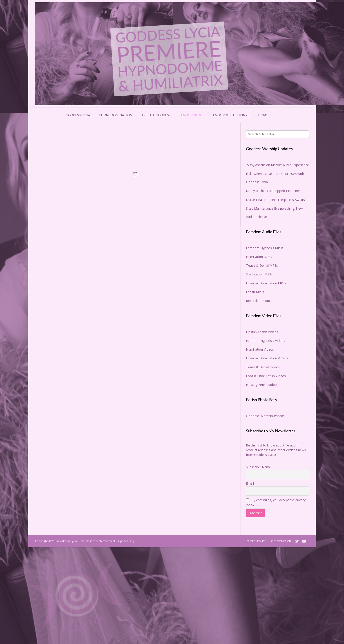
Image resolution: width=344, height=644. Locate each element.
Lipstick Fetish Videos (262, 332)
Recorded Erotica (259, 301)
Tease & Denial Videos (263, 367)
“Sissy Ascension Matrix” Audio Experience (277, 165)
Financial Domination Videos (267, 358)
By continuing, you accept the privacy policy (276, 502)
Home (263, 115)
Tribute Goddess (156, 115)
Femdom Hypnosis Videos (266, 341)
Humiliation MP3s (259, 257)
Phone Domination (116, 115)
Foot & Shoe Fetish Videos (266, 376)
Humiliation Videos (260, 349)
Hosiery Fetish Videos (262, 385)
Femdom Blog (191, 115)
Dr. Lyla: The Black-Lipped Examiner (273, 191)
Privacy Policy (256, 541)
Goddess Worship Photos (265, 416)
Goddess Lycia (78, 115)
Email (250, 483)
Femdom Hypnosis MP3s (265, 248)
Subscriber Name (258, 467)
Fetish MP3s (255, 292)
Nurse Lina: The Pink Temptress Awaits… (277, 200)
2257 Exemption (281, 541)
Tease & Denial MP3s (262, 265)
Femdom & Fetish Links (230, 115)
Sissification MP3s (259, 274)
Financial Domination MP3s (266, 283)
